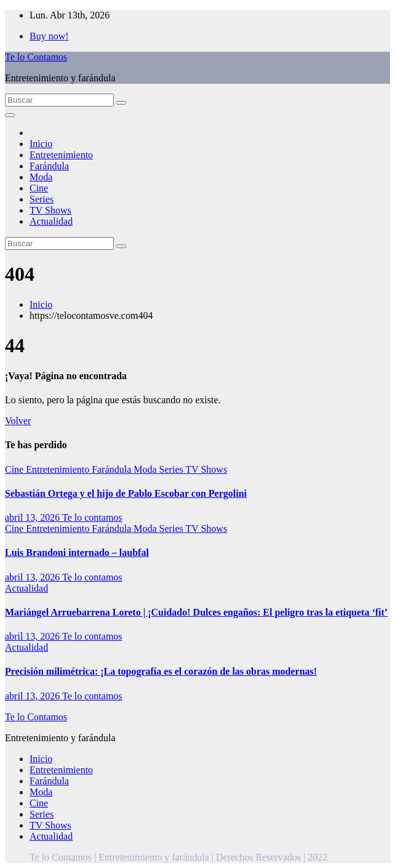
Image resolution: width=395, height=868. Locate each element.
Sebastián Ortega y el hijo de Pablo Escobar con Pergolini (126, 493)
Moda (41, 177)
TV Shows (50, 210)
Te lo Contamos (36, 57)
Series (42, 199)
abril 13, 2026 (34, 517)
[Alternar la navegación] (10, 115)
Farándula (49, 166)
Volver (18, 421)
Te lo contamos (92, 517)
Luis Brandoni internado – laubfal (77, 553)
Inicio (41, 144)
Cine (39, 188)
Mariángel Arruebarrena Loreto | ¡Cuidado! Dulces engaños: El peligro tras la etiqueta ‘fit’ (196, 612)
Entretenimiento (61, 155)
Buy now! (49, 36)
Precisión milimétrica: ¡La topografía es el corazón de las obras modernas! (161, 671)
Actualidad (51, 221)
